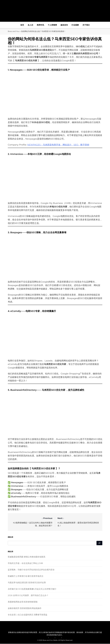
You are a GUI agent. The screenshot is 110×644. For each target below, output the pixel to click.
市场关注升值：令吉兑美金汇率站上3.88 (25, 563)
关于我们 (86, 25)
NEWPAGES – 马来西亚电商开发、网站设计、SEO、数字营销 (58, 145)
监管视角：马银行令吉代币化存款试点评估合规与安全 (31, 570)
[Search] (99, 543)
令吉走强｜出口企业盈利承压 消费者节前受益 (28, 615)
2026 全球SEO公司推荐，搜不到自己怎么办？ (28, 596)
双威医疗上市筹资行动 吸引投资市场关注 (26, 576)
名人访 (30, 25)
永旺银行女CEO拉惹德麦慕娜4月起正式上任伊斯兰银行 (32, 589)
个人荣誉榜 (52, 25)
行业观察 (75, 25)
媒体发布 (64, 25)
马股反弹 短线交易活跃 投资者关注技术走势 (27, 583)
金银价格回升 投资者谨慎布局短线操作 (25, 608)
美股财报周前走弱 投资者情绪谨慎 (23, 602)
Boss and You (14, 31)
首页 (22, 25)
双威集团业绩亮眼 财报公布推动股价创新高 (27, 557)
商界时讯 (40, 25)
